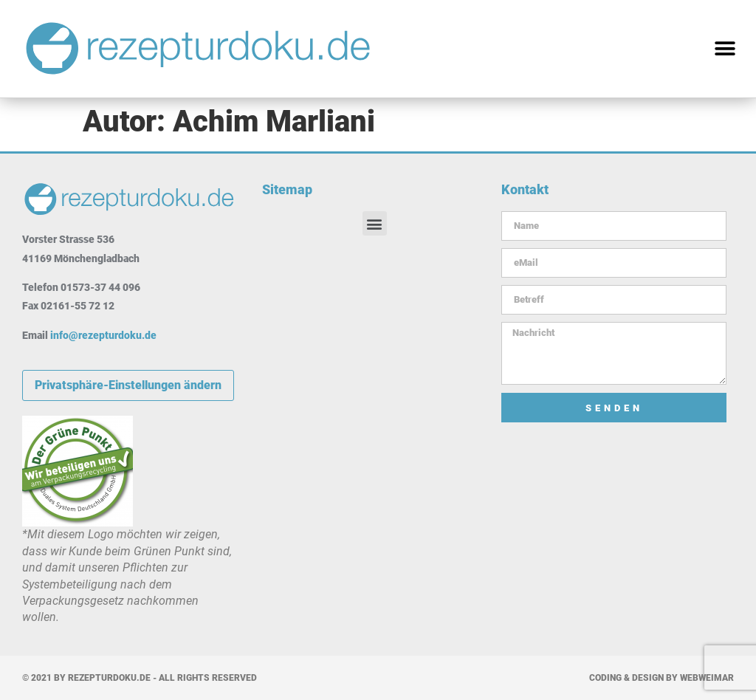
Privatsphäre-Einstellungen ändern (128, 385)
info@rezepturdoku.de (103, 335)
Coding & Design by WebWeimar (661, 678)
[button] (725, 49)
